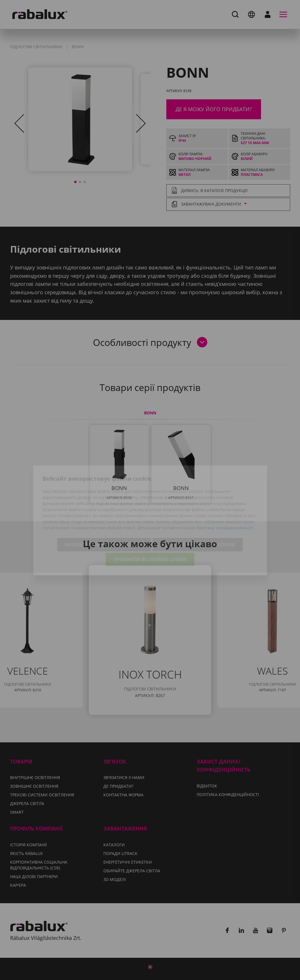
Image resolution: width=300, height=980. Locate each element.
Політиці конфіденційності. (225, 497)
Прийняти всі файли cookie (150, 529)
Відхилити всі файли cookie (198, 514)
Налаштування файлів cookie (104, 514)
